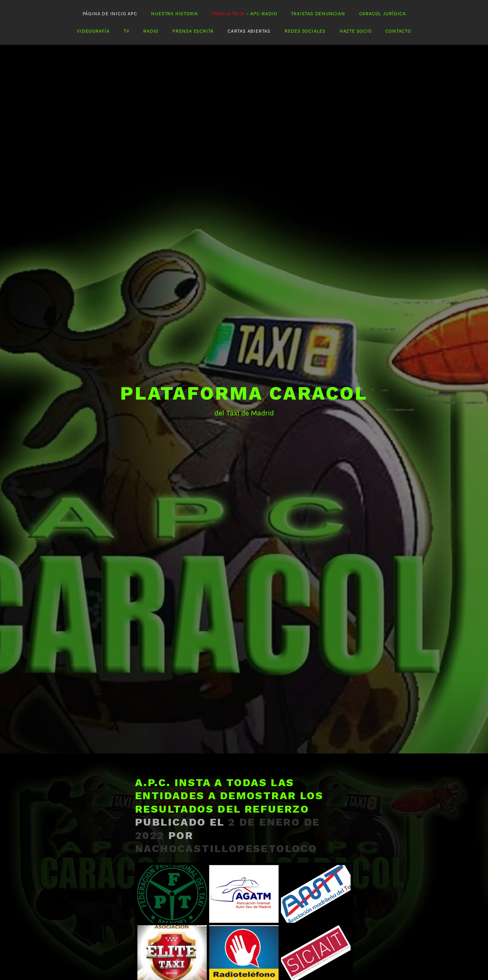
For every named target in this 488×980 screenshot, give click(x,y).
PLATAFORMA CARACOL (244, 375)
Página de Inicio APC (110, 14)
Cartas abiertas (249, 31)
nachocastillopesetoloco (226, 830)
